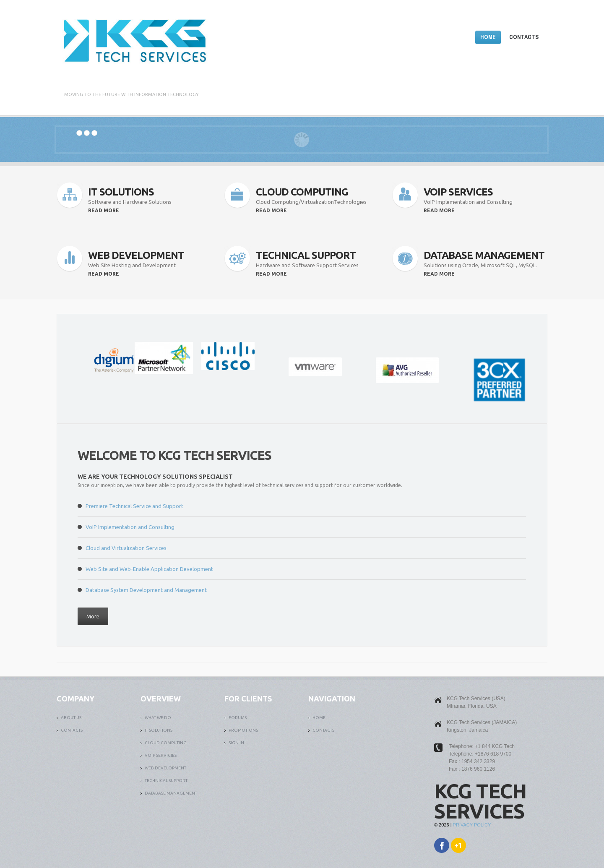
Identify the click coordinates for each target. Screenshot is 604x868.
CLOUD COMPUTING (166, 743)
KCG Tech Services (480, 801)
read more (104, 210)
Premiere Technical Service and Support (134, 506)
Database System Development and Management (146, 590)
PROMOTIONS (243, 730)
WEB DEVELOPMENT (165, 768)
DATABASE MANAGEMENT (171, 793)
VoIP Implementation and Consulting (130, 527)
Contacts (524, 37)
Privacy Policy (472, 825)
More (93, 616)
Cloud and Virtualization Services (126, 548)
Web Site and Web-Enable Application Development (149, 569)
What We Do (158, 718)
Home (488, 37)
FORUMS (238, 718)
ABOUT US (71, 718)
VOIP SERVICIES (161, 755)
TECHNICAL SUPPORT (166, 781)
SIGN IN (236, 743)
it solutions (159, 730)
